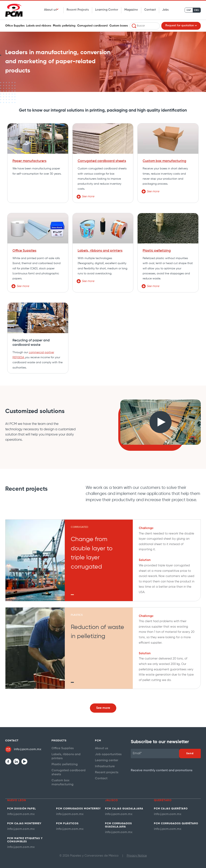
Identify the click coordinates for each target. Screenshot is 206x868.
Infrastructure (105, 765)
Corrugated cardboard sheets (102, 161)
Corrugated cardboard (92, 26)
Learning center (106, 759)
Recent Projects (78, 10)
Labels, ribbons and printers (100, 251)
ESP (189, 10)
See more (103, 708)
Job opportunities (108, 753)
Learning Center (107, 10)
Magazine (131, 10)
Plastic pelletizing (64, 26)
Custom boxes (119, 26)
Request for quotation (180, 25)
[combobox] (145, 26)
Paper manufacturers (29, 161)
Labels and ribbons (39, 26)
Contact (150, 10)
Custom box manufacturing (164, 161)
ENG (197, 10)
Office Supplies (15, 26)
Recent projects (106, 770)
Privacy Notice (137, 852)
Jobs (165, 10)
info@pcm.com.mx (27, 749)
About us (50, 10)
